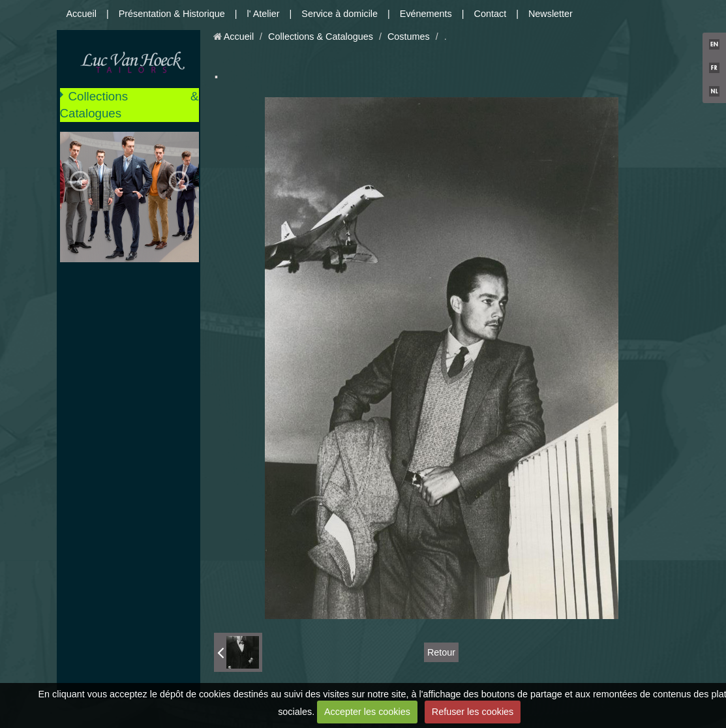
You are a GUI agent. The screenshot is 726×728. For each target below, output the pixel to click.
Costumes (409, 37)
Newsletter (551, 14)
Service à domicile (340, 14)
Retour (441, 652)
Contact (491, 14)
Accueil (82, 14)
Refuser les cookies (473, 712)
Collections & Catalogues (129, 105)
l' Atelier (264, 14)
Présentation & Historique (172, 14)
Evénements (426, 14)
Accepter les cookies (367, 712)
